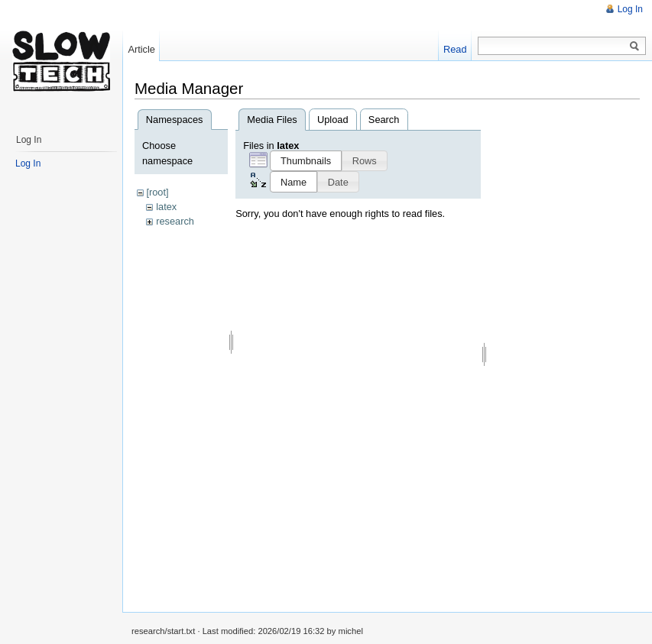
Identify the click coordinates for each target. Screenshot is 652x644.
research (175, 221)
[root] (157, 192)
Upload (333, 120)
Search (384, 120)
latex (166, 207)
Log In (630, 9)
